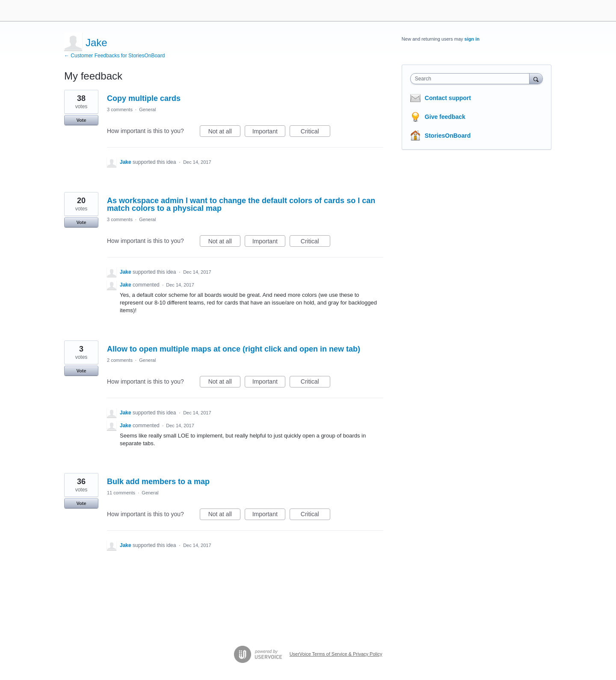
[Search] (536, 78)
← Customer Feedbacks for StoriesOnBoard (114, 56)
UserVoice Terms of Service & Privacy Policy (336, 654)
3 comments (120, 109)
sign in (472, 39)
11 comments (121, 493)
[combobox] (472, 79)
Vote (81, 120)
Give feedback (445, 117)
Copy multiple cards (144, 98)
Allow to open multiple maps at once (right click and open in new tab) (234, 349)
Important (269, 133)
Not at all (224, 133)
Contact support (448, 98)
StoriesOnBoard (448, 136)
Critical (315, 133)
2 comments (120, 360)
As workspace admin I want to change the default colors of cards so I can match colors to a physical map (241, 204)
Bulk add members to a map (158, 482)
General (147, 109)
